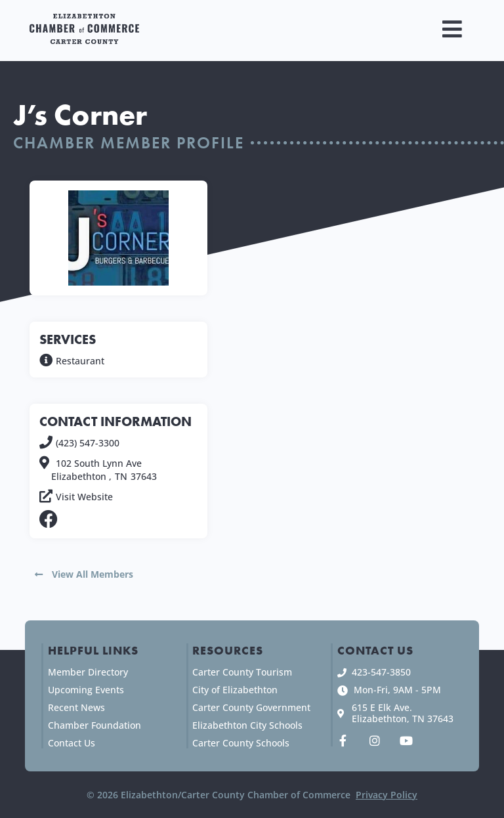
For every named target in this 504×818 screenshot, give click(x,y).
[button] (452, 29)
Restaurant (80, 361)
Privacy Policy (387, 795)
